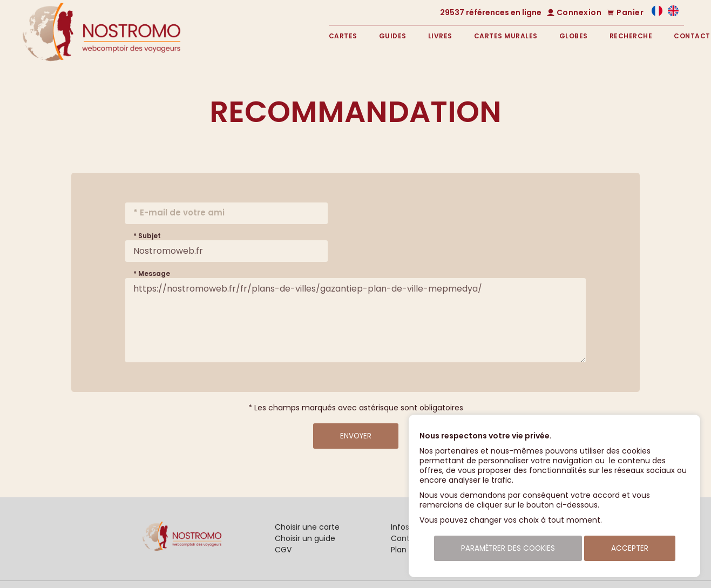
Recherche (631, 36)
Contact (692, 36)
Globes (574, 36)
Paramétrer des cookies (508, 548)
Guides (393, 36)
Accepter (630, 548)
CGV (283, 550)
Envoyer (356, 436)
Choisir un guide (305, 538)
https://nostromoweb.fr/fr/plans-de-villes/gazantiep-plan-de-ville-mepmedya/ (356, 320)
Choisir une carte (307, 527)
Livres (440, 36)
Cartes (343, 36)
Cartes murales (506, 36)
